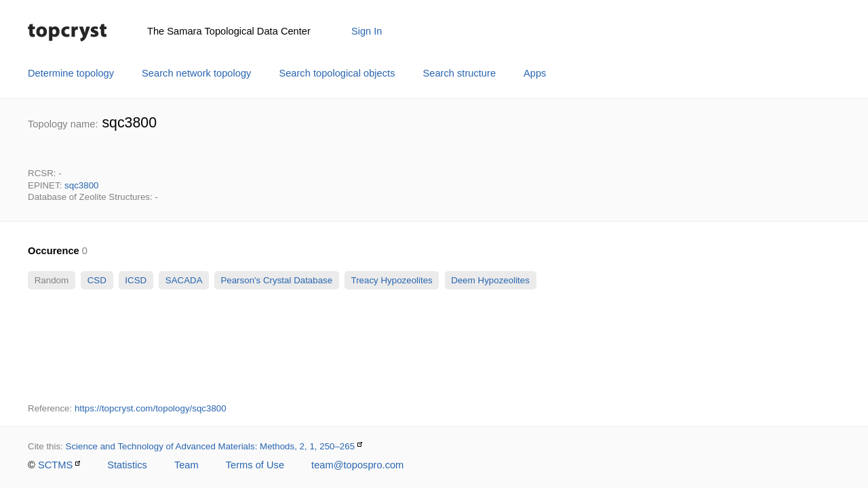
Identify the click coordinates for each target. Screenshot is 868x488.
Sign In (367, 31)
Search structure (460, 73)
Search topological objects (337, 73)
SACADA (183, 280)
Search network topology (196, 73)
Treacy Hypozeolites (392, 280)
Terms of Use (255, 465)
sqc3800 (81, 185)
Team (186, 465)
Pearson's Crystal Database (277, 280)
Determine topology (71, 73)
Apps (535, 73)
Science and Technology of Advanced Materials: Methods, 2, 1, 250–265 (211, 446)
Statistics (127, 465)
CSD (97, 280)
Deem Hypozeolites (491, 280)
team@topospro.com (357, 465)
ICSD (136, 280)
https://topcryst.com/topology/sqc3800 (151, 408)
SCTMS (55, 465)
